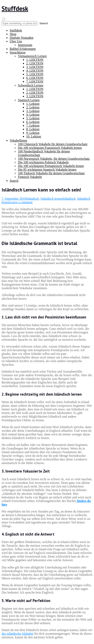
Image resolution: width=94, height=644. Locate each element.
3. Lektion (33, 111)
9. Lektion (33, 133)
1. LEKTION (35, 60)
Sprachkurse (18, 52)
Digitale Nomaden (22, 38)
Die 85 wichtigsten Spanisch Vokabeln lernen (47, 170)
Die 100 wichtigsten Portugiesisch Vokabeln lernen (51, 166)
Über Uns (16, 41)
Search (14, 181)
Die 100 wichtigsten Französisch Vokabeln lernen (50, 148)
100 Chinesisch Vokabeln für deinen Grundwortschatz (53, 144)
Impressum (25, 45)
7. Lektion (33, 126)
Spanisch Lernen (29, 100)
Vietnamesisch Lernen (32, 56)
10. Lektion (34, 136)
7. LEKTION (35, 81)
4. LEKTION (35, 71)
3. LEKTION (35, 67)
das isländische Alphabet (18, 634)
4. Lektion (33, 115)
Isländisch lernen (51, 199)
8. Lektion (33, 129)
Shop (13, 34)
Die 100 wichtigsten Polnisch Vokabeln (43, 162)
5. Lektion (33, 118)
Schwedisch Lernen (31, 85)
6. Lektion (33, 122)
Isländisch (32, 199)
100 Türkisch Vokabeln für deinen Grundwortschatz (51, 173)
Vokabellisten (18, 140)
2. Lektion (33, 107)
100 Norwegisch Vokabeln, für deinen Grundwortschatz (54, 159)
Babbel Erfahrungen (23, 49)
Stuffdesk (15, 8)
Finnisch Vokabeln (30, 177)
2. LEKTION (35, 63)
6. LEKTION (35, 78)
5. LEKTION (35, 74)
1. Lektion (33, 104)
